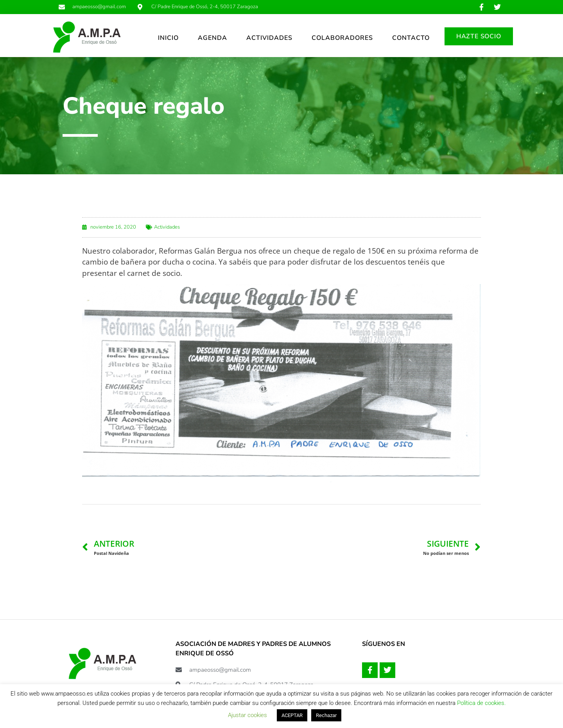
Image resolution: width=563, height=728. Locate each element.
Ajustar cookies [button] (247, 715)
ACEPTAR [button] (292, 715)
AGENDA (212, 38)
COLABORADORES (342, 38)
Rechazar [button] (326, 715)
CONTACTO (411, 38)
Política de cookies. (481, 703)
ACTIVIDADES (269, 38)
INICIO (168, 38)
